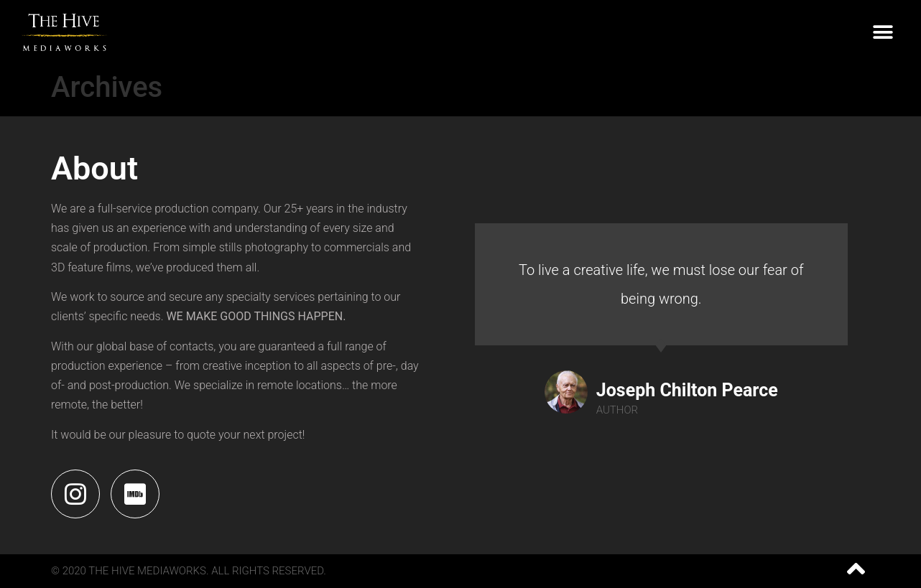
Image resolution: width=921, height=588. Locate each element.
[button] (883, 33)
